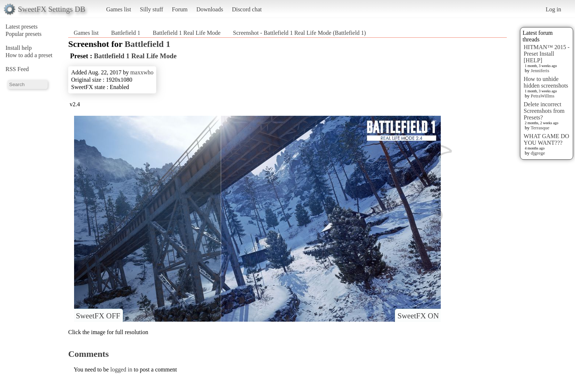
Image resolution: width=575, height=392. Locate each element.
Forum (180, 9)
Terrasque (540, 128)
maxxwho (142, 72)
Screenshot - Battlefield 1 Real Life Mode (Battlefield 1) (299, 33)
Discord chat (247, 9)
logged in (121, 369)
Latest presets (22, 27)
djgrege (538, 153)
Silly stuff (152, 9)
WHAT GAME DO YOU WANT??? (546, 139)
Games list (119, 9)
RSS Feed (17, 69)
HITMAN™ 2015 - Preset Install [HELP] (547, 54)
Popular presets (23, 34)
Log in (553, 9)
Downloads (210, 9)
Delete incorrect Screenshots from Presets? (544, 111)
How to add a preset (29, 55)
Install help (19, 48)
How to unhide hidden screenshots (546, 82)
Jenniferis (540, 71)
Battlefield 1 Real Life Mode (187, 33)
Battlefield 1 (126, 33)
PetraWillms (542, 96)
